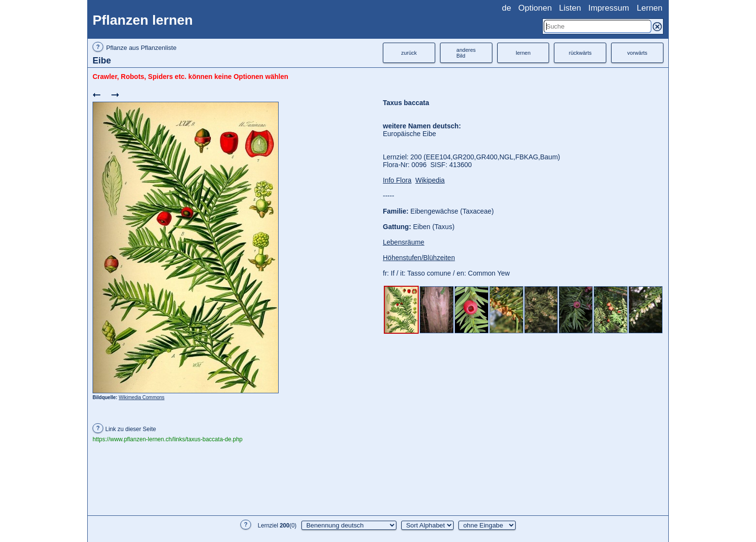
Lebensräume (404, 242)
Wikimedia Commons (142, 397)
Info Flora (397, 180)
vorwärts (637, 53)
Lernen (650, 8)
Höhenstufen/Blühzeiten (419, 258)
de (507, 8)
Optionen (535, 8)
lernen (523, 53)
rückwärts (580, 53)
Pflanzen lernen (143, 20)
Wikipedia (430, 180)
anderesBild (466, 53)
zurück (409, 53)
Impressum (609, 8)
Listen (570, 8)
